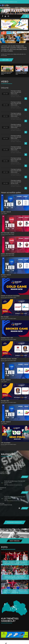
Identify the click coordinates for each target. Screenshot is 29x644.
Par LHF (2, 2)
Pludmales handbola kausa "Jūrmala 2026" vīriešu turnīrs (15, 498)
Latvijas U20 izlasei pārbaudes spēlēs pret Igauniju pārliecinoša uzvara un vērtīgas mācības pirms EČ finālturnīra (14, 49)
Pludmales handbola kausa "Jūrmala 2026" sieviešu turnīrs (15, 466)
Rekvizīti (7, 2)
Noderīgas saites (13, 2)
